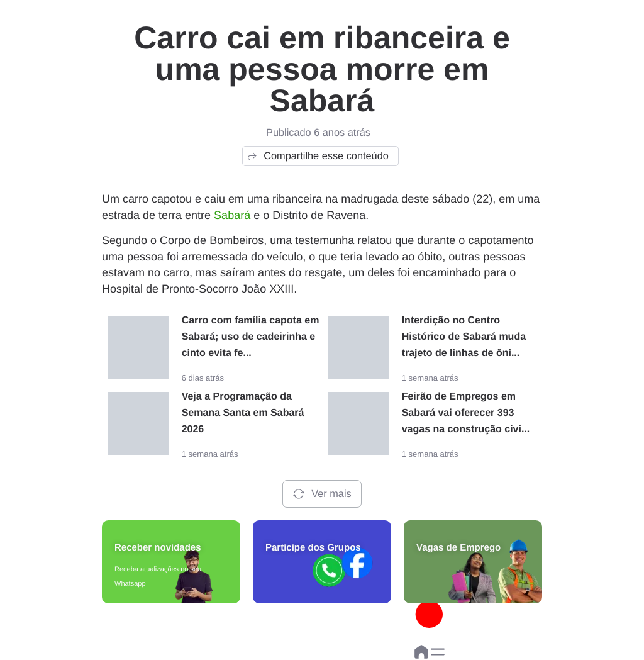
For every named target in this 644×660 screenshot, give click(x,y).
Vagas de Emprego (458, 548)
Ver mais (322, 494)
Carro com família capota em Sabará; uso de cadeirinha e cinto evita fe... (251, 337)
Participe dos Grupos (313, 548)
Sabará (232, 215)
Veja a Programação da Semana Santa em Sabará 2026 (243, 413)
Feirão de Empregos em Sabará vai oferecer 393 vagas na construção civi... (466, 413)
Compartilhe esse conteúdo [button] (317, 156)
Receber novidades (158, 548)
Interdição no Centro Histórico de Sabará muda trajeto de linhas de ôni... (464, 337)
